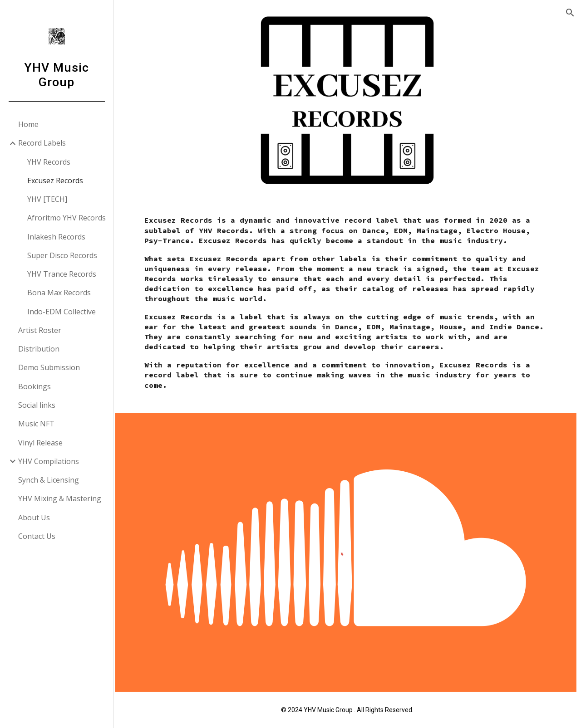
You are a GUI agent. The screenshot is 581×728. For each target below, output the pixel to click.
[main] (347, 306)
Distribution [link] (39, 349)
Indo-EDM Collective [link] (62, 312)
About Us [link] (34, 518)
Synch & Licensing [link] (49, 480)
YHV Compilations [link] (49, 461)
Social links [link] (37, 405)
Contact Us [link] (37, 536)
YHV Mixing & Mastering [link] (60, 498)
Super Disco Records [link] (62, 255)
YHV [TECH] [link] (47, 199)
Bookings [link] (34, 386)
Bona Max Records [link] (59, 293)
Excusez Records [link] (55, 181)
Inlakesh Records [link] (56, 237)
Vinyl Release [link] (40, 443)
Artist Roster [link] (40, 330)
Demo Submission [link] (49, 367)
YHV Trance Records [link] (62, 274)
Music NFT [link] (36, 424)
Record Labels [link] (42, 143)
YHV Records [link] (49, 162)
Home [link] (28, 124)
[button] (570, 13)
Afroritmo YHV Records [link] (66, 218)
